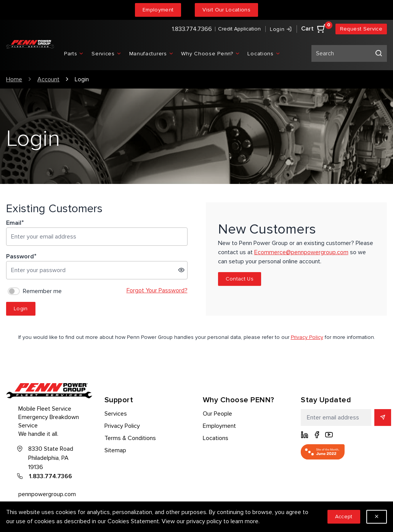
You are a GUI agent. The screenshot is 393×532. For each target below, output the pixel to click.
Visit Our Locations (226, 10)
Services (116, 414)
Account (48, 79)
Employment (158, 10)
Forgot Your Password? (157, 290)
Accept (344, 517)
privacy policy (204, 521)
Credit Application (239, 29)
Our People (217, 414)
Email (14, 223)
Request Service (361, 29)
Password (20, 256)
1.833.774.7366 (192, 29)
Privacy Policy (307, 337)
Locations (216, 438)
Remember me (42, 291)
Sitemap (115, 450)
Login (21, 309)
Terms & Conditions (130, 438)
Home (14, 79)
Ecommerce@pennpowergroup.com (301, 252)
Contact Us (240, 279)
